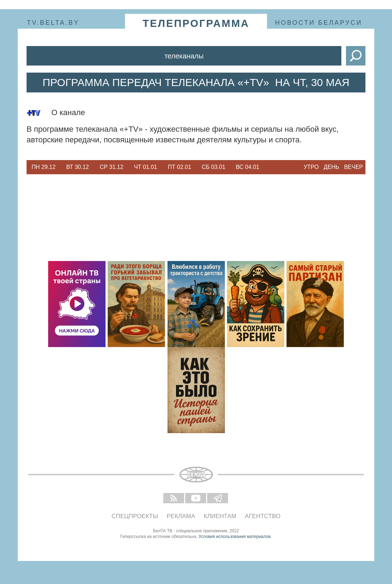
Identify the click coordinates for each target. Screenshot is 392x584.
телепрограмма (196, 23)
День (331, 167)
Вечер (354, 167)
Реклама (181, 516)
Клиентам (220, 516)
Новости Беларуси (319, 23)
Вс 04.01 (248, 167)
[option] (44, 167)
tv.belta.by (53, 23)
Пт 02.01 (180, 167)
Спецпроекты (135, 516)
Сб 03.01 (214, 167)
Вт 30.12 (78, 167)
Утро (311, 167)
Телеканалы (184, 56)
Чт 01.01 (146, 167)
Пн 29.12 (44, 167)
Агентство (263, 516)
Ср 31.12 (112, 167)
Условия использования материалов (235, 537)
